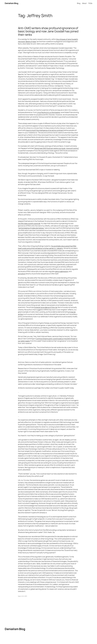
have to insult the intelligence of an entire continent (45, 130)
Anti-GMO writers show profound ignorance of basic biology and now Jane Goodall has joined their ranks (48, 31)
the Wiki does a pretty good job (29, 223)
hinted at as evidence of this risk (46, 307)
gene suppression (62, 271)
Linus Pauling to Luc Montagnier (48, 112)
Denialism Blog (11, 3)
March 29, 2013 (23, 596)
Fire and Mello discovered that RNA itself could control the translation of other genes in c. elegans (47, 247)
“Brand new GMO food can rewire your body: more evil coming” (56, 148)
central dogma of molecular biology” (31, 228)
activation (22, 274)
